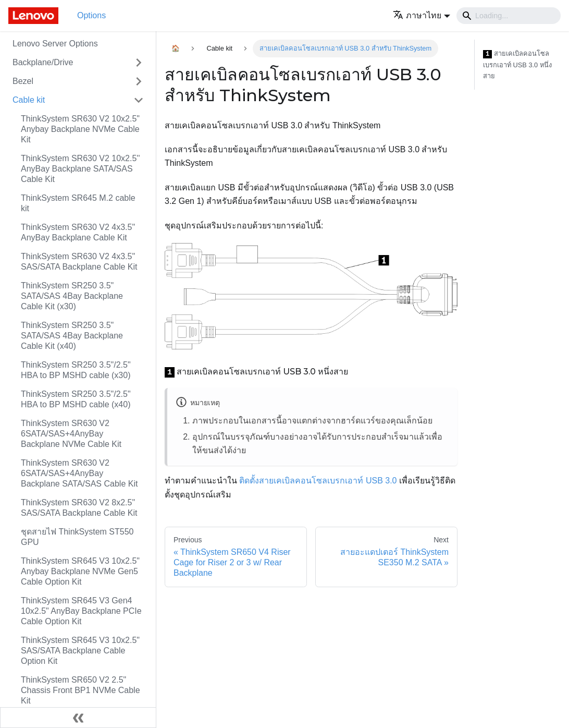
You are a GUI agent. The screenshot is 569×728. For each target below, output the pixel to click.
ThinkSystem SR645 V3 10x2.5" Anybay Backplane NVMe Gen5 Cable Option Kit (80, 571)
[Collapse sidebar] (78, 718)
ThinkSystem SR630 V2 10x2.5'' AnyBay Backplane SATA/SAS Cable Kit (80, 169)
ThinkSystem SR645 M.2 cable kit (78, 203)
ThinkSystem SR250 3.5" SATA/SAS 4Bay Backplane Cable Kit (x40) (72, 336)
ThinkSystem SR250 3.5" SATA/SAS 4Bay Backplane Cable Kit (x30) (72, 296)
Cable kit (29, 100)
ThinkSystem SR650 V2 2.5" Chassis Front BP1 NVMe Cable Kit (81, 690)
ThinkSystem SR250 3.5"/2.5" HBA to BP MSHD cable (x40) (76, 399)
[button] (422, 15)
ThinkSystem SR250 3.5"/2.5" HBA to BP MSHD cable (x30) (76, 370)
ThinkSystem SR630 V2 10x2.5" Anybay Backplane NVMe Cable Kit (80, 129)
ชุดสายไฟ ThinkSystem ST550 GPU (77, 537)
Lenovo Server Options (55, 44)
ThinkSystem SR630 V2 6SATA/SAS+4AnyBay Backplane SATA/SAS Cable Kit (79, 473)
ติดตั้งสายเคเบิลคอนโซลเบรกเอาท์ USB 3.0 (318, 481)
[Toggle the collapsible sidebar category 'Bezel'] (139, 81)
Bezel (23, 81)
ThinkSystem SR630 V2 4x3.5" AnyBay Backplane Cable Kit (78, 232)
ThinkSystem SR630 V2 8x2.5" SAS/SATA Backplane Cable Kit (79, 508)
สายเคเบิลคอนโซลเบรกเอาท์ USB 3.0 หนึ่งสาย (517, 65)
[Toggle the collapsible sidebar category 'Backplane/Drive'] (139, 63)
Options (91, 15)
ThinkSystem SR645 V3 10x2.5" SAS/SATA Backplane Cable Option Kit (80, 651)
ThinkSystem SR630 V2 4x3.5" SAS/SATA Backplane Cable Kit (79, 262)
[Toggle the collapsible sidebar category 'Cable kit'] (139, 100)
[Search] (509, 16)
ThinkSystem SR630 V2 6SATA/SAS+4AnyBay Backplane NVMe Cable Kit (71, 434)
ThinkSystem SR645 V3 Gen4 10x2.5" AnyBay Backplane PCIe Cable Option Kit (81, 611)
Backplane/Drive (43, 62)
